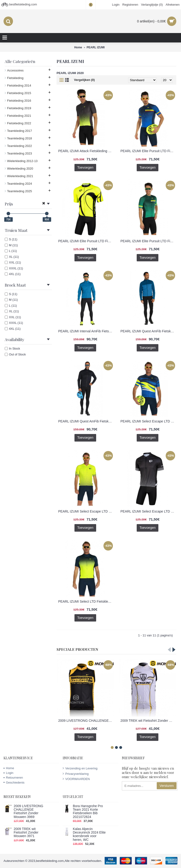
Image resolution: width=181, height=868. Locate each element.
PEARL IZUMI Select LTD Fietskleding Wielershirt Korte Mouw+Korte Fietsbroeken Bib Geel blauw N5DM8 (86, 601)
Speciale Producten (77, 649)
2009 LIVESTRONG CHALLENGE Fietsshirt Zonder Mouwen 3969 (86, 721)
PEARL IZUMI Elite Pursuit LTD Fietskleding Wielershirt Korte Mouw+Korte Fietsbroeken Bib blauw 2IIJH (148, 151)
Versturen (167, 786)
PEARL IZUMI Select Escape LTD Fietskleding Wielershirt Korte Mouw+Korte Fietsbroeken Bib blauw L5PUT (148, 421)
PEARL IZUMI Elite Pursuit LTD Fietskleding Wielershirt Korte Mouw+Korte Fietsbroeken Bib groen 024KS (148, 241)
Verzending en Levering (80, 768)
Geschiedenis (14, 782)
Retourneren (13, 778)
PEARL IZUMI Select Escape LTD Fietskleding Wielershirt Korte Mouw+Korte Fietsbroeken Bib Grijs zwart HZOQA (148, 511)
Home (9, 768)
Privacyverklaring (76, 774)
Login (8, 773)
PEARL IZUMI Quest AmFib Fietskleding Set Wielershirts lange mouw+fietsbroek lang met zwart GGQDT (86, 421)
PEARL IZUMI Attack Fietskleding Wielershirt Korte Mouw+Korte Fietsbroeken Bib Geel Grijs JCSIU (86, 151)
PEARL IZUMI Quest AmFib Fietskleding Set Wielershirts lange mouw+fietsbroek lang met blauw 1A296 (148, 331)
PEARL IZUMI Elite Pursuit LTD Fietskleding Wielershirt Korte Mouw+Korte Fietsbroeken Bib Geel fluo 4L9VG (86, 241)
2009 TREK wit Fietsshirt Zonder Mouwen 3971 (148, 721)
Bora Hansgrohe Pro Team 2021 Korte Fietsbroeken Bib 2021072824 (88, 812)
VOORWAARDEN (76, 779)
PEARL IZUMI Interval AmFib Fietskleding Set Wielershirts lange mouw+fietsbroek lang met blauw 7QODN (86, 331)
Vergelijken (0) (84, 80)
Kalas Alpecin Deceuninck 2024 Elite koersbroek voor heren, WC (89, 834)
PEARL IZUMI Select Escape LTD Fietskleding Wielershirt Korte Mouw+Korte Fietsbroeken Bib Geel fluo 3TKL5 (86, 511)
